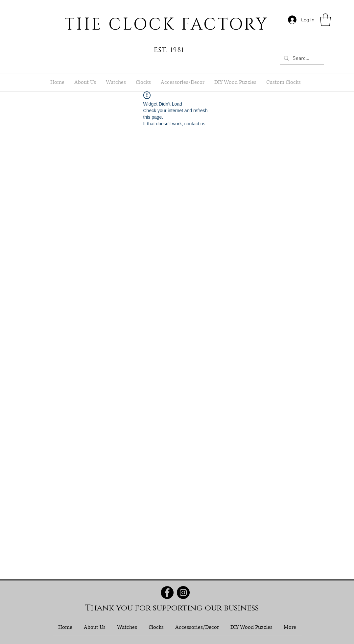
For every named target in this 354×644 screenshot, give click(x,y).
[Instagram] (183, 593)
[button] (325, 20)
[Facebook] (167, 593)
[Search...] (301, 59)
